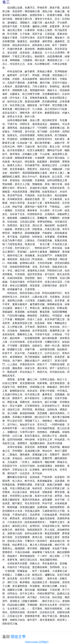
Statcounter (32, 642)
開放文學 (18, 637)
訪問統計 (44, 642)
